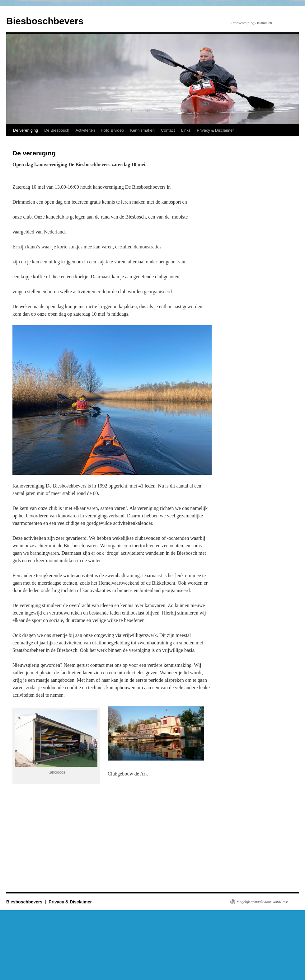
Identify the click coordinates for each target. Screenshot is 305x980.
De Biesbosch (57, 130)
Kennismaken (142, 130)
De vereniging (26, 130)
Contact (168, 130)
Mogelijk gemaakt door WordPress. (263, 902)
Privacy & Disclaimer (215, 130)
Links (186, 130)
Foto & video (113, 130)
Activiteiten (85, 130)
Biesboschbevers (45, 21)
